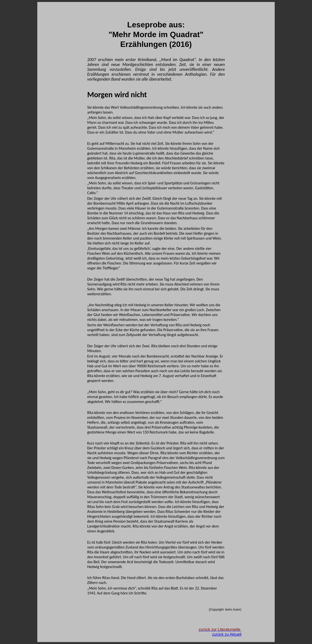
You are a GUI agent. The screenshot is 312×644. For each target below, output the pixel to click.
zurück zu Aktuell (227, 634)
